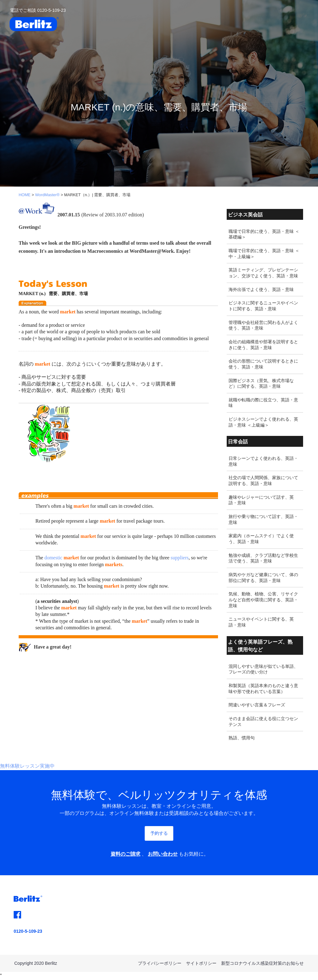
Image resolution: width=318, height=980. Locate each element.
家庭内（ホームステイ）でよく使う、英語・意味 (261, 539)
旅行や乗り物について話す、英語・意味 (263, 519)
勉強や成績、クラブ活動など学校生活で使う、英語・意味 (263, 558)
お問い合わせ (163, 854)
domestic (53, 558)
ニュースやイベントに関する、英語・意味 (261, 622)
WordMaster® (47, 195)
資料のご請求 (125, 854)
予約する (159, 833)
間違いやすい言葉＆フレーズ (257, 705)
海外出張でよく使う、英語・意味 (261, 289)
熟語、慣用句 (242, 738)
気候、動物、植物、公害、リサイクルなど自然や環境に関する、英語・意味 (263, 600)
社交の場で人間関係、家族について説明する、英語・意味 (263, 481)
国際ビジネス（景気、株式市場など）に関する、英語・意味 (261, 384)
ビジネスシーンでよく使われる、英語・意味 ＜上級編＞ (263, 422)
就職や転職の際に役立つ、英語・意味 (263, 403)
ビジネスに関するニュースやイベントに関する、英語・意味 (263, 306)
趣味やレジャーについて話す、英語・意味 (261, 500)
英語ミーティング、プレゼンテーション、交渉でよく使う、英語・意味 (263, 273)
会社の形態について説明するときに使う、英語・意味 (263, 364)
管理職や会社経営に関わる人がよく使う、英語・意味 (263, 325)
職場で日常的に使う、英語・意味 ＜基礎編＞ (264, 234)
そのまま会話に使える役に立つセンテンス (263, 721)
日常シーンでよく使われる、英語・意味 (263, 461)
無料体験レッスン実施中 (27, 766)
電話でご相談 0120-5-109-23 (38, 10)
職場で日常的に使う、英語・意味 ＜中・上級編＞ (264, 254)
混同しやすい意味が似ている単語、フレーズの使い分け (263, 669)
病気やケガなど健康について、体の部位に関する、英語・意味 (263, 578)
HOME (25, 195)
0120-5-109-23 (28, 931)
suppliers (179, 558)
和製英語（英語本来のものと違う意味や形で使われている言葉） (263, 689)
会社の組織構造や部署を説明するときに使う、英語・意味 (263, 345)
